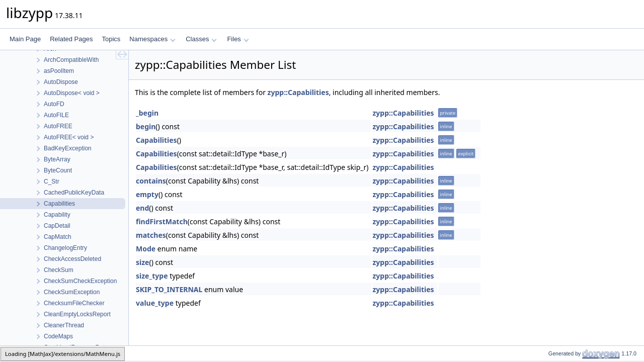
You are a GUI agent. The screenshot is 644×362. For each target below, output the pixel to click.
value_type (155, 303)
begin (146, 126)
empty (147, 194)
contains (151, 181)
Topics (111, 39)
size (142, 262)
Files (238, 39)
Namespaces (152, 39)
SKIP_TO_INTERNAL (169, 289)
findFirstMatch (162, 221)
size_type (152, 276)
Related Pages (71, 39)
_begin (147, 113)
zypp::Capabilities (298, 92)
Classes (201, 39)
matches (151, 235)
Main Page (25, 39)
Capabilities (156, 140)
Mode (146, 249)
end (142, 208)
